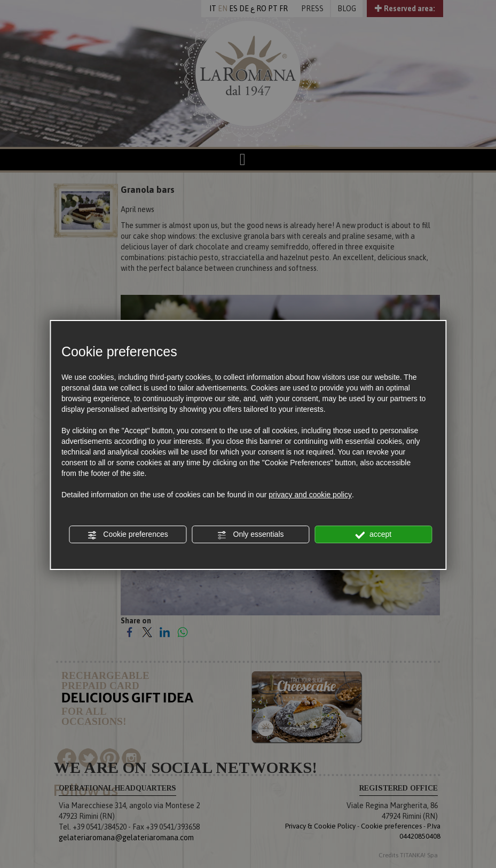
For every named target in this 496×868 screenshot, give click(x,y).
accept (373, 535)
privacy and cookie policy (310, 495)
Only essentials (251, 535)
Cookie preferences (127, 535)
